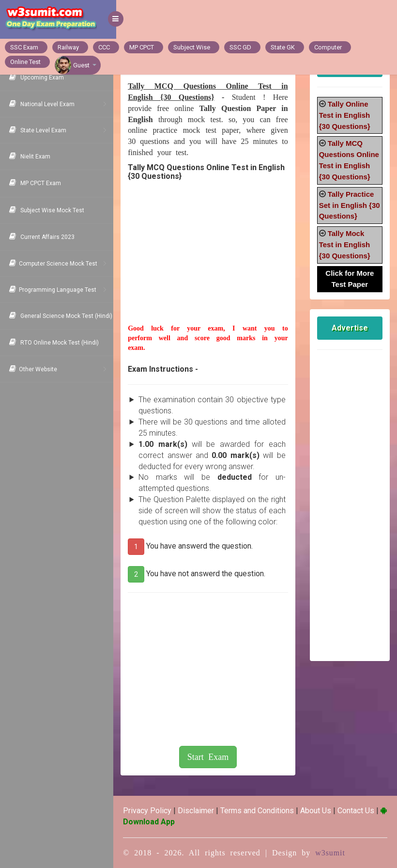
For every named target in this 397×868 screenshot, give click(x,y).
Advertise (350, 328)
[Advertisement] (210, 263)
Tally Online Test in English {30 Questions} (346, 115)
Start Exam (210, 757)
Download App (156, 822)
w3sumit (333, 853)
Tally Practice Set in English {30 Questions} (348, 205)
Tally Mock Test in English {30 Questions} (346, 245)
